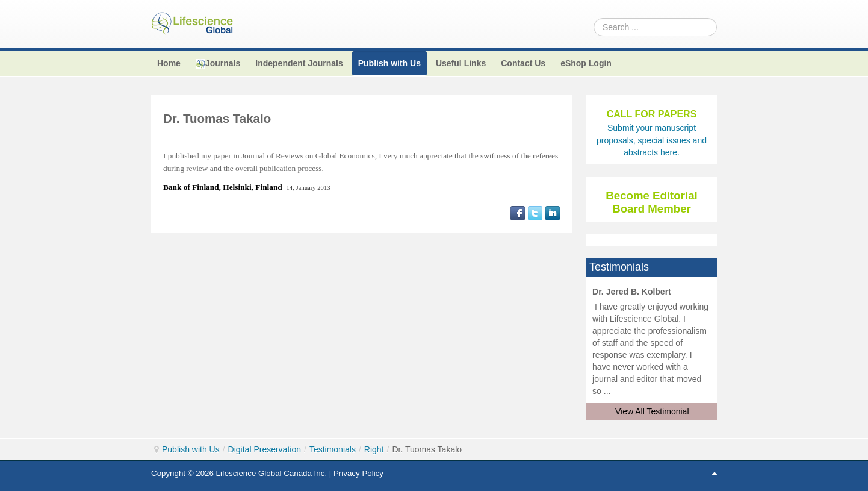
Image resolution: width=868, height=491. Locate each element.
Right (374, 449)
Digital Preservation (265, 449)
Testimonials (333, 449)
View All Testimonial (652, 411)
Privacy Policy (358, 473)
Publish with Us (191, 449)
